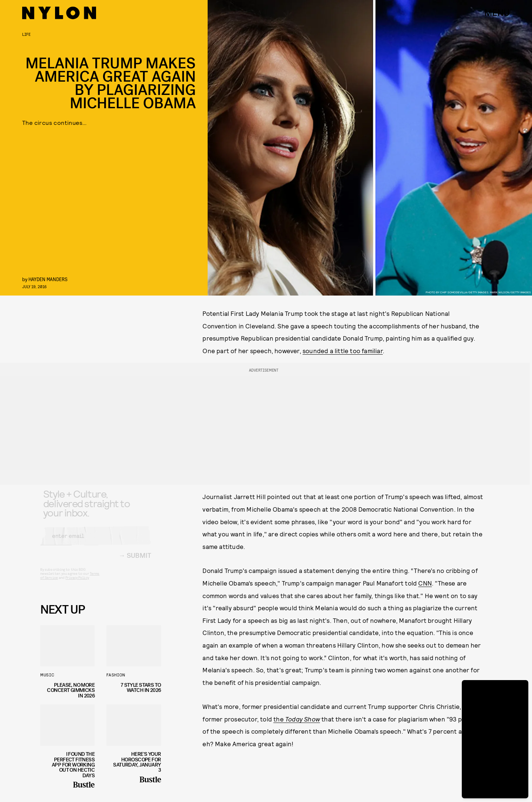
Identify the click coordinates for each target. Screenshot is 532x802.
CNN (425, 583)
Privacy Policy (77, 583)
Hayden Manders (48, 279)
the (297, 719)
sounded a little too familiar (343, 351)
